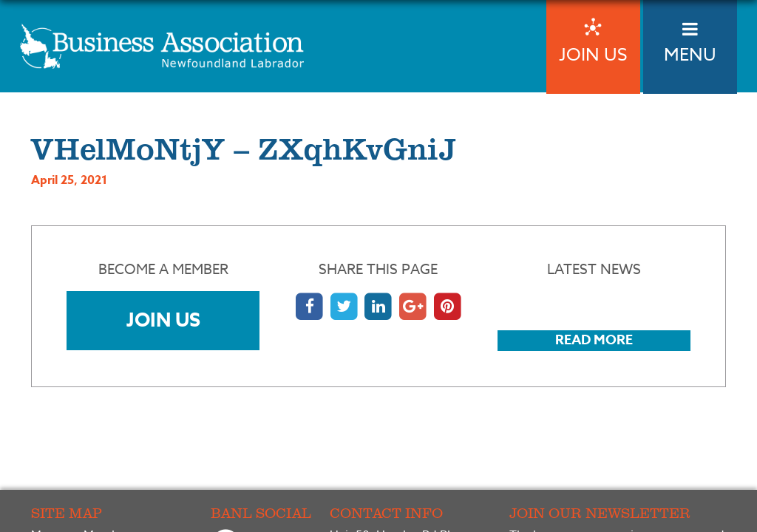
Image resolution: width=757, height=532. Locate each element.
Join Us (163, 320)
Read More (594, 340)
